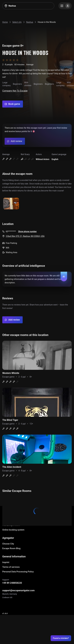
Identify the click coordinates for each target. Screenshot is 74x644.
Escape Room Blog (11, 548)
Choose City (8, 544)
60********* (11, 231)
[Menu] (65, 6)
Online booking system (13, 530)
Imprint (6, 562)
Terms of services (11, 567)
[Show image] (11, 204)
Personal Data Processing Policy (18, 572)
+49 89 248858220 (12, 583)
